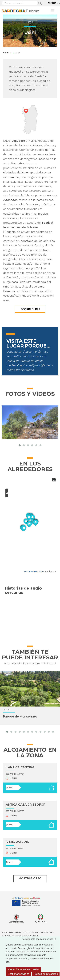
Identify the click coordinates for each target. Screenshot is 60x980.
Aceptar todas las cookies (23, 969)
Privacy (8, 936)
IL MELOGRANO (18, 842)
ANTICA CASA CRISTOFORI (26, 805)
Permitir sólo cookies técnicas (41, 939)
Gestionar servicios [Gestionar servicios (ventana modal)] (18, 974)
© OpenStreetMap (33, 571)
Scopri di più (30, 309)
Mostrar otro (30, 878)
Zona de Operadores (41, 932)
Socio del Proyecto (14, 932)
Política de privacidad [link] (46, 974)
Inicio (6, 52)
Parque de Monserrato (20, 717)
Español (53, 3)
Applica (40, 3)
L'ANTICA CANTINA (20, 767)
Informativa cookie (27, 936)
